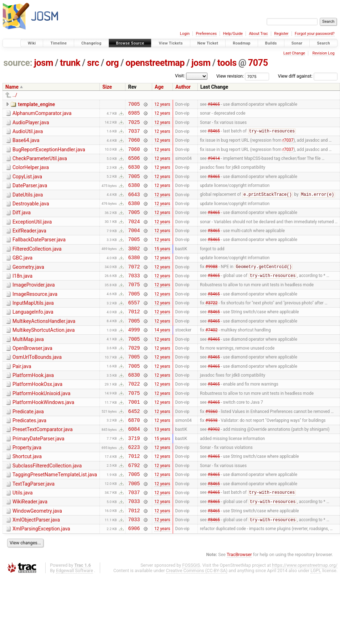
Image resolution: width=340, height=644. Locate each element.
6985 (134, 115)
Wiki (32, 43)
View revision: (230, 76)
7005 (134, 105)
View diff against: (308, 76)
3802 (134, 266)
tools (227, 63)
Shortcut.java (27, 498)
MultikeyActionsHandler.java (44, 347)
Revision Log (323, 53)
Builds (271, 43)
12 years (162, 105)
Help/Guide (233, 34)
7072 (134, 287)
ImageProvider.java (34, 306)
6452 (134, 448)
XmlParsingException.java (41, 579)
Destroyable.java (31, 215)
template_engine (36, 104)
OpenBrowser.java (32, 377)
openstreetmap (155, 63)
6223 (134, 489)
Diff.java (22, 225)
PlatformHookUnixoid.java (42, 428)
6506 (134, 165)
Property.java (27, 488)
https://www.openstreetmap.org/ (305, 616)
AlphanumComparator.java (42, 114)
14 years (162, 357)
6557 (134, 327)
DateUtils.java (28, 205)
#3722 (211, 327)
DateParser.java (30, 195)
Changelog (91, 43)
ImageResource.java (35, 316)
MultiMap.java (28, 367)
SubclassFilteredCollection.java (47, 508)
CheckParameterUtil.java (40, 165)
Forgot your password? (315, 34)
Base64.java (26, 145)
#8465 (214, 105)
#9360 (211, 448)
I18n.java (22, 296)
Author (183, 87)
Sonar (297, 43)
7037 (134, 135)
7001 (134, 438)
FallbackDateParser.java (39, 256)
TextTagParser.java (34, 529)
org (112, 63)
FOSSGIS (191, 616)
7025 (134, 125)
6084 (134, 468)
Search (323, 43)
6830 (134, 175)
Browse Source (130, 43)
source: (18, 63)
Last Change (294, 53)
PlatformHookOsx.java (37, 417)
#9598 (211, 458)
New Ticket (208, 43)
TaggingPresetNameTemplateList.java (55, 518)
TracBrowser (239, 606)
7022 (134, 418)
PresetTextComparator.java (43, 468)
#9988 (211, 287)
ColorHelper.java (31, 175)
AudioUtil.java (28, 135)
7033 (134, 297)
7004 (134, 246)
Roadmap (242, 43)
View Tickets (171, 43)
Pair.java (22, 397)
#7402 (211, 357)
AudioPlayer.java (31, 125)
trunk (70, 63)
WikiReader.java (30, 549)
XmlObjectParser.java (36, 569)
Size (107, 87)
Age (159, 87)
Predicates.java (29, 458)
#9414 (214, 166)
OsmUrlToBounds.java (37, 387)
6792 (134, 509)
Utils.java (23, 539)
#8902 (214, 468)
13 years (162, 468)
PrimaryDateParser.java (38, 478)
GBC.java (22, 276)
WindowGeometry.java (37, 559)
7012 (134, 337)
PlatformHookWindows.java (43, 438)
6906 (134, 579)
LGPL (316, 622)
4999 (134, 357)
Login (185, 34)
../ (15, 95)
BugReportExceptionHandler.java (49, 155)
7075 (258, 63)
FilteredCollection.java (37, 266)
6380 (134, 196)
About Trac (259, 34)
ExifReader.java (29, 246)
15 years (162, 266)
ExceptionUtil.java (32, 236)
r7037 (288, 145)
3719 (134, 479)
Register (281, 34)
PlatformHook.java (33, 407)
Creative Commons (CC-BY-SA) (197, 622)
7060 (134, 145)
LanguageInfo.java (33, 336)
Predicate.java (28, 448)
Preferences (206, 34)
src (93, 63)
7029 (134, 378)
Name (12, 87)
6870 (134, 458)
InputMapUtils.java (33, 326)
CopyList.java (27, 185)
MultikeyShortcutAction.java (44, 357)
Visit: (180, 76)
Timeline (58, 43)
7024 (134, 236)
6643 (134, 206)
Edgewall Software (74, 622)
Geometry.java (28, 286)
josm (43, 63)
